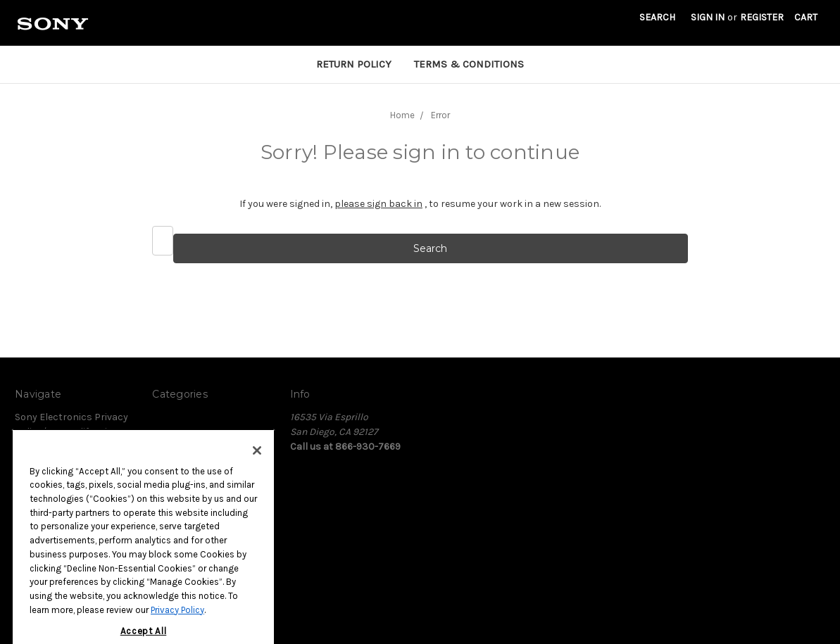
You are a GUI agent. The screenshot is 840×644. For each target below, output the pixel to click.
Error (440, 115)
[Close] (257, 465)
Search (657, 17)
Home (402, 115)
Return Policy (354, 64)
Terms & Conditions (469, 64)
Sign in (708, 17)
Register (762, 17)
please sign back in (378, 204)
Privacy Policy (177, 623)
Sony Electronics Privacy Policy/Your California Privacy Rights (71, 432)
